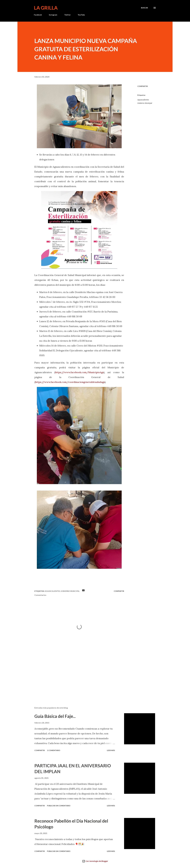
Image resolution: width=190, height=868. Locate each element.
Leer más (111, 750)
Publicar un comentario (59, 806)
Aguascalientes (143, 100)
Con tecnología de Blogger (95, 861)
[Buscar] (144, 8)
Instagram (53, 15)
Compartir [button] (143, 86)
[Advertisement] (75, 676)
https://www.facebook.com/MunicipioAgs (79, 372)
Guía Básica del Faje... (55, 716)
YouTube (81, 15)
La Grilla (46, 8)
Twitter (67, 15)
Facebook (38, 15)
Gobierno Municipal (145, 103)
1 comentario (54, 750)
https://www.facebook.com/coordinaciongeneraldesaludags (70, 382)
